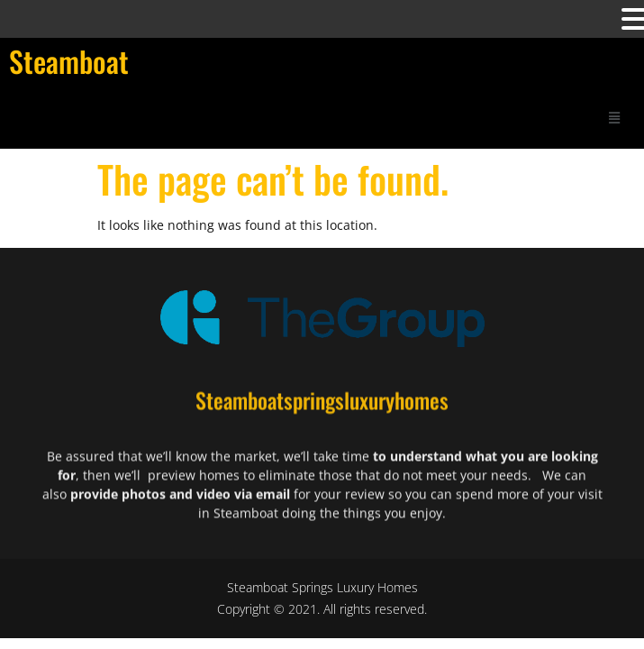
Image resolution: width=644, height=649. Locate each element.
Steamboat (69, 61)
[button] (614, 117)
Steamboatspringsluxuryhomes (322, 405)
